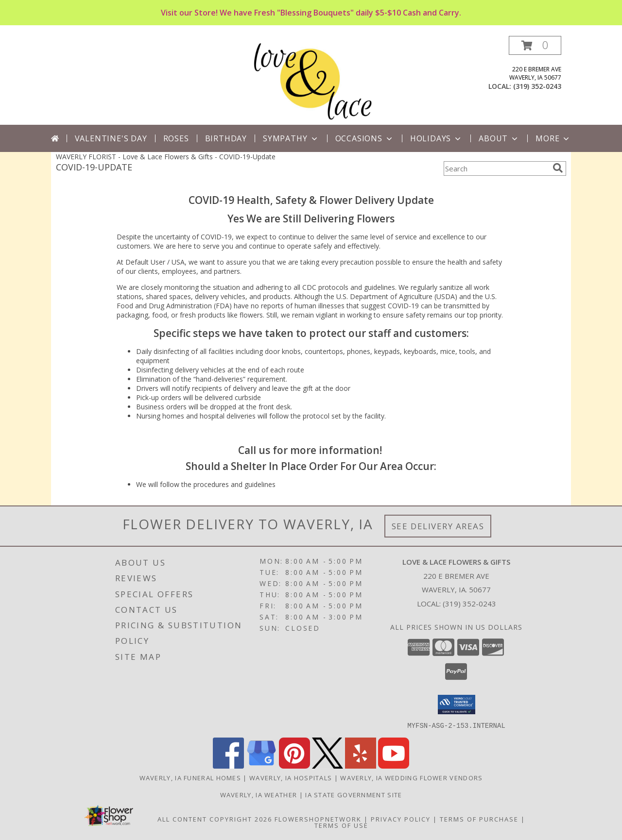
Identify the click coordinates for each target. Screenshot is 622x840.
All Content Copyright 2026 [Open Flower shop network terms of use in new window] (215, 819)
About (499, 138)
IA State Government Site (354, 794)
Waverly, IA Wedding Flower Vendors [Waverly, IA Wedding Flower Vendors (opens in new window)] (411, 777)
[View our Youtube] (394, 765)
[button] (535, 45)
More (553, 138)
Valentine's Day (111, 138)
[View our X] (328, 765)
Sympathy (291, 138)
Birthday (226, 138)
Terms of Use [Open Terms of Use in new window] (341, 825)
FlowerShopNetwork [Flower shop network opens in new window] (318, 819)
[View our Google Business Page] (261, 765)
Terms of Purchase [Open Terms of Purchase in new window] (479, 819)
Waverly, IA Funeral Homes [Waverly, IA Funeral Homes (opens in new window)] (190, 777)
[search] (558, 168)
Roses (176, 138)
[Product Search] (496, 168)
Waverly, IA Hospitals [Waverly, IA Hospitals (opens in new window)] (291, 777)
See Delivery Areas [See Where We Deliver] (438, 526)
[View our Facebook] (228, 765)
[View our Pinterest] (294, 765)
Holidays (436, 138)
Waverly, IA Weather (259, 794)
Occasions (365, 138)
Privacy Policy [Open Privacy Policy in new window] (401, 819)
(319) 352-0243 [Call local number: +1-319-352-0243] (537, 86)
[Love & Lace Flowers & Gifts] (311, 80)
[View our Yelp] (361, 765)
